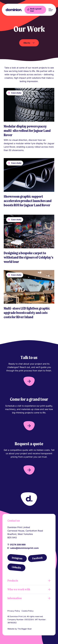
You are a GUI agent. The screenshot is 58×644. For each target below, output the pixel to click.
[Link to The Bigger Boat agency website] (33, 629)
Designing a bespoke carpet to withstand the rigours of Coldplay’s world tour (28, 257)
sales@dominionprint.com (24, 548)
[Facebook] (37, 558)
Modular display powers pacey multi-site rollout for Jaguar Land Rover (27, 131)
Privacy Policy (14, 611)
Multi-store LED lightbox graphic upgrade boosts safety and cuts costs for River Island (27, 313)
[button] (29, 381)
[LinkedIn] (16, 567)
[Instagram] (17, 558)
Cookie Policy (28, 611)
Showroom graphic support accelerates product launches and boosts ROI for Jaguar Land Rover (28, 201)
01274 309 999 (18, 545)
